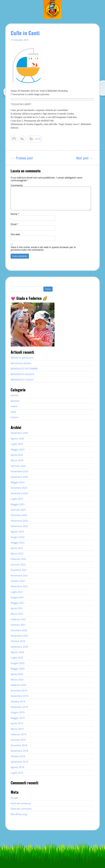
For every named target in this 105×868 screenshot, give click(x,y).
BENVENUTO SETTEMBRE (24, 369)
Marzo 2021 (17, 614)
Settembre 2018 (19, 762)
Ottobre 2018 (18, 756)
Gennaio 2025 (18, 466)
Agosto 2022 (17, 532)
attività (38, 139)
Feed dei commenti (21, 809)
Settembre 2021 (19, 586)
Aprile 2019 (17, 723)
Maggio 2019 (18, 718)
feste (13, 412)
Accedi (14, 798)
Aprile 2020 (17, 674)
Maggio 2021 (18, 603)
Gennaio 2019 (18, 740)
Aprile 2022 (17, 548)
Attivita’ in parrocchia (22, 358)
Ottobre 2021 (18, 581)
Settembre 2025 (19, 433)
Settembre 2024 (19, 477)
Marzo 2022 (17, 554)
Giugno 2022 (18, 537)
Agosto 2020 (17, 652)
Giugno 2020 (18, 663)
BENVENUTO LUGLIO (22, 380)
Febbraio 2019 (18, 734)
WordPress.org (19, 814)
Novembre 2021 (19, 576)
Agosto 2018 (17, 767)
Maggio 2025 (18, 450)
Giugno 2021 (18, 597)
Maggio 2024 (18, 482)
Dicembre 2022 (19, 515)
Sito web (15, 234)
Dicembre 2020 (19, 630)
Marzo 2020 (17, 680)
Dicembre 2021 (19, 570)
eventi (14, 406)
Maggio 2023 (18, 504)
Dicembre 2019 (19, 691)
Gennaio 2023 (18, 510)
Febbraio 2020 (18, 685)
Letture (15, 417)
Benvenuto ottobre (21, 363)
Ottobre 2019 (18, 702)
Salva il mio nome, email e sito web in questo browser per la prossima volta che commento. (43, 249)
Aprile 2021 (17, 608)
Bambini (15, 401)
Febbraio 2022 (18, 559)
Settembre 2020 (19, 647)
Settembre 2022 (19, 526)
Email (15, 224)
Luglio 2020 (17, 658)
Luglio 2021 (17, 592)
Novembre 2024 (19, 471)
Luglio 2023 (17, 499)
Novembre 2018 (19, 751)
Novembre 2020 (19, 636)
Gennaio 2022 (18, 565)
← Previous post (22, 158)
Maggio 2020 (18, 669)
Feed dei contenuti (21, 803)
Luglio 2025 (17, 444)
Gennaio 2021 (18, 625)
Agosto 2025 (17, 439)
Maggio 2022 (18, 543)
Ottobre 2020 (18, 641)
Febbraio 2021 (18, 619)
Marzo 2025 (17, 460)
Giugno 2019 (18, 712)
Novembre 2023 (19, 493)
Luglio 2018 (17, 773)
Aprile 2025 (17, 455)
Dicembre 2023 (19, 488)
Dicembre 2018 (19, 745)
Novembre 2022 (19, 521)
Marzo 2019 (17, 729)
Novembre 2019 (19, 696)
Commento (17, 185)
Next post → (85, 158)
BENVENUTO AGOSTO (23, 374)
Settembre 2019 (19, 707)
